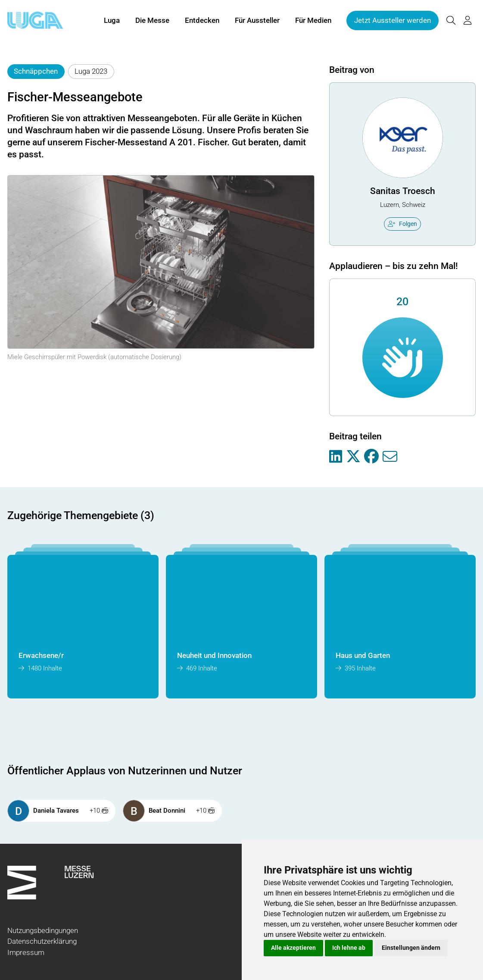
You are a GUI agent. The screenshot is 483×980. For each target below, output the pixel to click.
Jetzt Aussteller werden (393, 21)
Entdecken (202, 21)
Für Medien (313, 21)
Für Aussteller (257, 21)
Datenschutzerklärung (42, 941)
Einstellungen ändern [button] (411, 948)
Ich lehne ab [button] (349, 948)
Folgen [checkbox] (402, 224)
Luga (112, 21)
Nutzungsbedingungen (43, 930)
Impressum (26, 952)
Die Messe (152, 21)
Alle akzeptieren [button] (293, 948)
